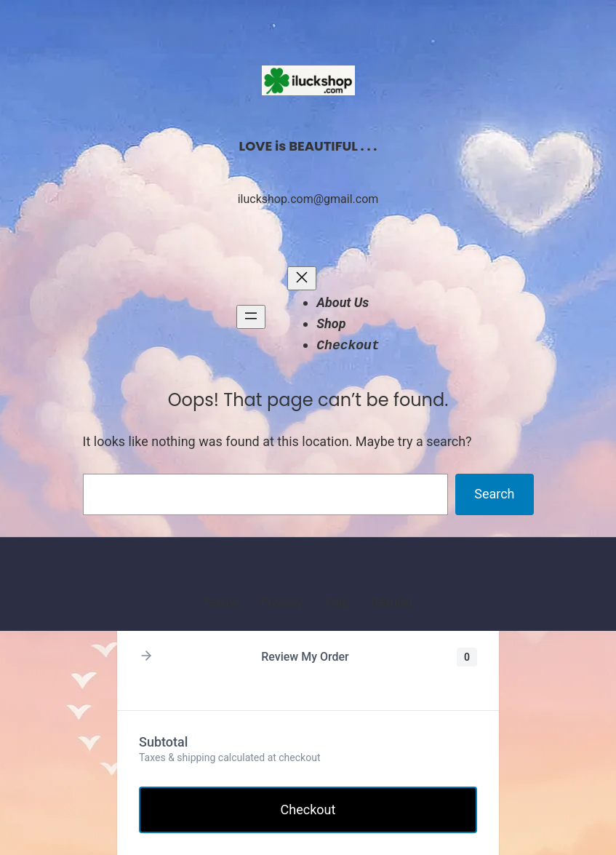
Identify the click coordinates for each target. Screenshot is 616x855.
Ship (337, 602)
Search (494, 494)
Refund (392, 602)
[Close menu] (302, 278)
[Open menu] (251, 317)
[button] (146, 657)
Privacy (282, 602)
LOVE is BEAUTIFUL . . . (308, 146)
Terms (221, 602)
